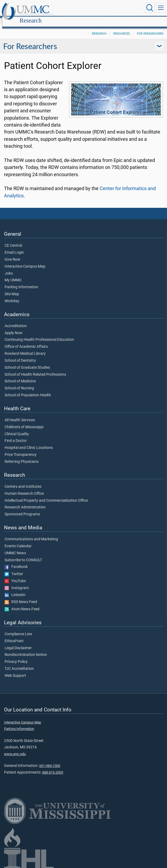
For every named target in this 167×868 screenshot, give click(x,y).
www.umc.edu (15, 748)
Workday (12, 295)
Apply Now (14, 327)
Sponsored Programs (22, 508)
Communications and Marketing (31, 533)
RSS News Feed (21, 596)
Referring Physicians (22, 456)
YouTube (15, 575)
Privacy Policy (16, 656)
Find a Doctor (16, 435)
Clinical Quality (17, 428)
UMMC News (15, 547)
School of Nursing (19, 382)
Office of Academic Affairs (26, 341)
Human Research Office (24, 488)
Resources (122, 28)
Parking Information (21, 281)
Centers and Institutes (23, 481)
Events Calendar (18, 540)
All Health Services (20, 414)
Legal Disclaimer (18, 642)
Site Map (12, 288)
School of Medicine (20, 375)
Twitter (14, 568)
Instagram (17, 582)
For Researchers (150, 28)
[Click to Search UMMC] (150, 8)
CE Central (13, 240)
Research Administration (25, 501)
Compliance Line (18, 628)
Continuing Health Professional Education (39, 334)
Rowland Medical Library (25, 348)
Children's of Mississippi (24, 421)
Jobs (9, 268)
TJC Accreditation (19, 663)
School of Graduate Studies (27, 362)
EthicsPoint (14, 635)
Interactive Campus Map (25, 261)
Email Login (14, 247)
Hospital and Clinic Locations (29, 442)
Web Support (15, 670)
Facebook (16, 561)
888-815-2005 (53, 767)
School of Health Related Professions (35, 369)
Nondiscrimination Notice (26, 649)
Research (82, 9)
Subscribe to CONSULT (23, 554)
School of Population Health (28, 389)
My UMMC (13, 274)
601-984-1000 (50, 760)
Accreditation (16, 320)
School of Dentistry (20, 355)
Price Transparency (21, 449)
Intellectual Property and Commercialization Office (46, 495)
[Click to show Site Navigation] (161, 8)
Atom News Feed (22, 603)
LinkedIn (15, 589)
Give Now (12, 254)
